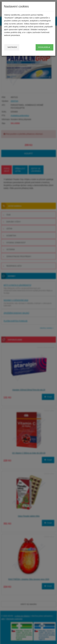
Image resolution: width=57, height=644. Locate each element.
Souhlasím (44, 47)
